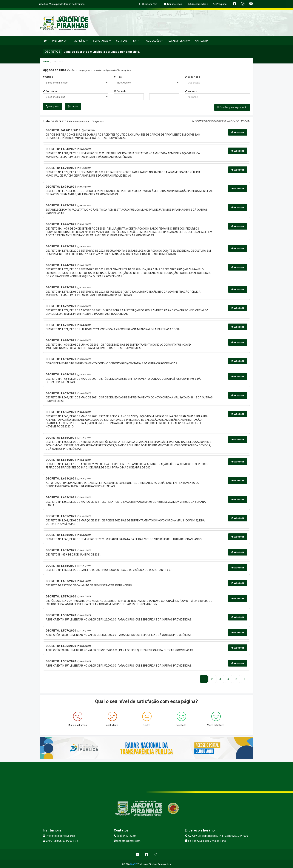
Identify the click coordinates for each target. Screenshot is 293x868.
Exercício (50, 91)
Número (191, 91)
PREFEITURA (60, 41)
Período (120, 91)
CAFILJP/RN (202, 41)
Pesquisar (52, 106)
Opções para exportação (232, 107)
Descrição (192, 77)
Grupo (48, 77)
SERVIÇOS (122, 41)
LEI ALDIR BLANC (179, 41)
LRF (136, 41)
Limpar (73, 106)
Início (46, 62)
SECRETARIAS (102, 41)
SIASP (133, 863)
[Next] (236, 678)
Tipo (118, 77)
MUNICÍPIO (81, 41)
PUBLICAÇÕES (154, 41)
